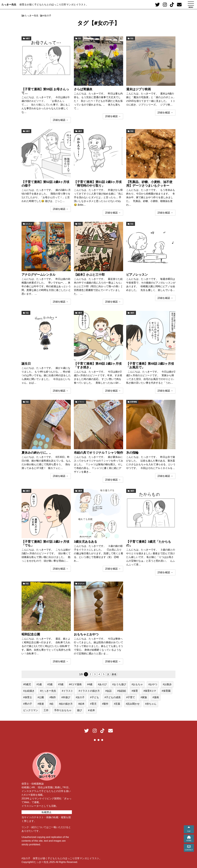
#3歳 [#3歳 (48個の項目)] (61, 684)
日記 (79, 38)
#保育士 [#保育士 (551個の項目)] (28, 697)
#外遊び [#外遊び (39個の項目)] (66, 697)
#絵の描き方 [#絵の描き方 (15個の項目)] (66, 704)
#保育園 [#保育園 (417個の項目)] (166, 691)
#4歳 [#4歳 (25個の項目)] (90, 684)
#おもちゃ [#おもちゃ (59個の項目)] (137, 684)
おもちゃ (29, 224)
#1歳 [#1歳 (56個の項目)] (39, 684)
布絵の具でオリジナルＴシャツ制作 (98, 453)
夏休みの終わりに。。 (37, 453)
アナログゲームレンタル (38, 275)
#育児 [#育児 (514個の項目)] (93, 704)
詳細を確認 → (61, 120)
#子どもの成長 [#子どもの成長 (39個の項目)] (113, 697)
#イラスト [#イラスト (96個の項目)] (67, 691)
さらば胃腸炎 (83, 89)
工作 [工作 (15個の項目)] (46, 710)
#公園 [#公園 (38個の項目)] (41, 697)
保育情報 (133, 402)
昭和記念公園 (31, 634)
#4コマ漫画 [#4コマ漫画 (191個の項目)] (75, 684)
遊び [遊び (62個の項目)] (79, 710)
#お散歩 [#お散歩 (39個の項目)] (167, 684)
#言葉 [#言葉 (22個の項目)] (117, 704)
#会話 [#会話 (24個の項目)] (108, 691)
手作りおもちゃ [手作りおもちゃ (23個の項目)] (63, 710)
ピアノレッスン (137, 275)
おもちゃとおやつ (86, 634)
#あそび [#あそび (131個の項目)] (102, 684)
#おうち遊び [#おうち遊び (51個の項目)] (119, 684)
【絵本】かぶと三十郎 (89, 275)
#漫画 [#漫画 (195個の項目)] (156, 697)
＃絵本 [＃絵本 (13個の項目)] (91, 710)
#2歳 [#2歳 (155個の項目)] (50, 684)
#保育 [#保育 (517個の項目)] (135, 691)
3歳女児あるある (85, 542)
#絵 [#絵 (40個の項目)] (51, 704)
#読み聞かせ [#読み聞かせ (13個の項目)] (133, 704)
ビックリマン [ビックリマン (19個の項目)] (31, 710)
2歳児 (28, 131)
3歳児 (28, 38)
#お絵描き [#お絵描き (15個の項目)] (29, 691)
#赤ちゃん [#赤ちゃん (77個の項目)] (151, 704)
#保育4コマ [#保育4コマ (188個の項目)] (150, 691)
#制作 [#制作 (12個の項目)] (53, 697)
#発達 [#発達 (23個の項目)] (41, 704)
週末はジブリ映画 (139, 89)
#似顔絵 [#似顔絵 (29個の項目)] (122, 691)
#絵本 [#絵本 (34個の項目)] (81, 704)
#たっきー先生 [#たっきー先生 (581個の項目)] (48, 691)
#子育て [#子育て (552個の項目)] (131, 697)
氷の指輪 (132, 453)
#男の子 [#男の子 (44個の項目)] (28, 704)
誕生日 (26, 364)
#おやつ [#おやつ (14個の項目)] (153, 684)
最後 (114, 674)
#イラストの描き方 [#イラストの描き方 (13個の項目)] (89, 691)
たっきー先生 (9, 5)
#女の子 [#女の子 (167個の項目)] (80, 697)
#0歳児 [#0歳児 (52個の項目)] (27, 684)
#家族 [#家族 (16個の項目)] (144, 697)
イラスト (81, 402)
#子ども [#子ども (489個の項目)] (95, 697)
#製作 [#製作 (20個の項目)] (105, 704)
